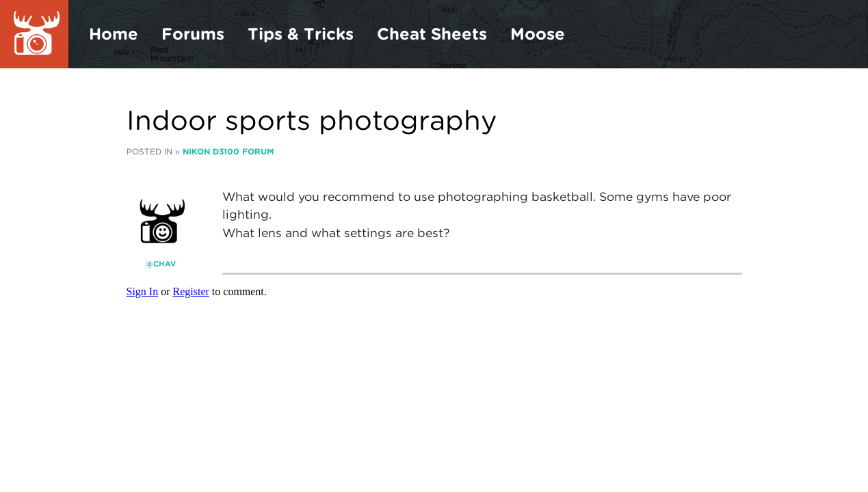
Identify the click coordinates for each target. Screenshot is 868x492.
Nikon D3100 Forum (228, 151)
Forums (193, 34)
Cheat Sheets (432, 34)
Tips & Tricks (301, 34)
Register (191, 291)
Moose (538, 34)
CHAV (165, 264)
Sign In (143, 291)
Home (114, 34)
